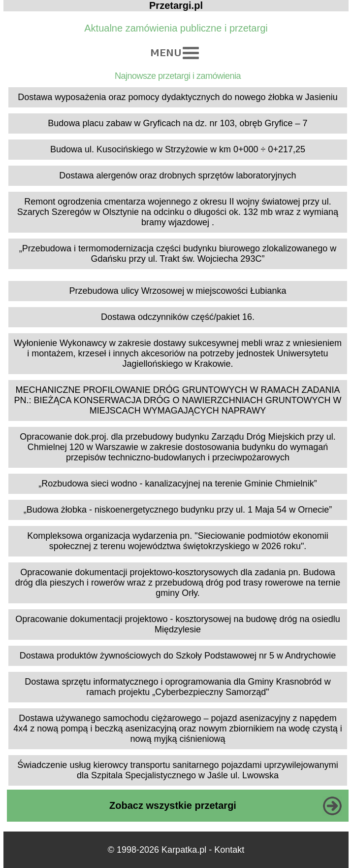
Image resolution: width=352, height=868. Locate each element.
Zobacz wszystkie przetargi (173, 805)
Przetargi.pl (176, 5)
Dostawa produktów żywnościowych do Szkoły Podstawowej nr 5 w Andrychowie (178, 656)
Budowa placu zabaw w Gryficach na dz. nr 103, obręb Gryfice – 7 (177, 123)
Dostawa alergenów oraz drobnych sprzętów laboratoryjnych (177, 175)
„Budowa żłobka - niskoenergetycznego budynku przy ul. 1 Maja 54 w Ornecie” (178, 510)
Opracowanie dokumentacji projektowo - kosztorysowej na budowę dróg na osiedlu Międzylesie (177, 624)
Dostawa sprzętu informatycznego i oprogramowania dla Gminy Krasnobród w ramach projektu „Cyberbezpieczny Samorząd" (177, 687)
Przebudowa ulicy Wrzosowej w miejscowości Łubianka (178, 291)
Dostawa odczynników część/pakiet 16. (178, 317)
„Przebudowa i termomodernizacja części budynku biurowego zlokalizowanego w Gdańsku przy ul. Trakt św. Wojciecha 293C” (178, 254)
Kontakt (229, 850)
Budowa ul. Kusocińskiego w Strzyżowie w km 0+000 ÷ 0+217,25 (178, 149)
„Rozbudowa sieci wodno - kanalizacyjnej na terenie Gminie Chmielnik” (177, 484)
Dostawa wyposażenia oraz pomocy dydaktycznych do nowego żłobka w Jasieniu (177, 97)
